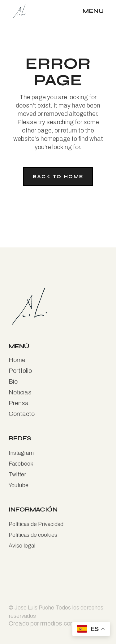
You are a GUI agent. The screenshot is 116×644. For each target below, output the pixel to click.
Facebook (21, 464)
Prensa (19, 403)
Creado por (24, 623)
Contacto (22, 414)
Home (17, 360)
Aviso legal (22, 546)
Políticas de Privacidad (36, 524)
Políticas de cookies (33, 535)
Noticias (20, 392)
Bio (13, 381)
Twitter (17, 475)
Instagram (21, 453)
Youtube (19, 485)
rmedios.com (58, 623)
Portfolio (20, 371)
